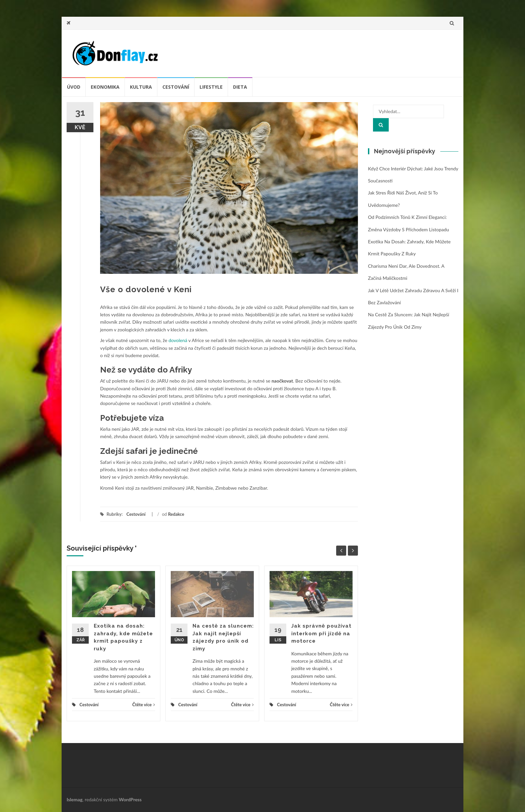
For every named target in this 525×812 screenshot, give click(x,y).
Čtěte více (144, 705)
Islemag (74, 799)
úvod (74, 87)
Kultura (141, 87)
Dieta (240, 87)
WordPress (130, 799)
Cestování (176, 87)
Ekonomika (105, 87)
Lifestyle (211, 87)
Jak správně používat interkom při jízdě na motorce (321, 633)
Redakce (176, 514)
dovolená (178, 340)
